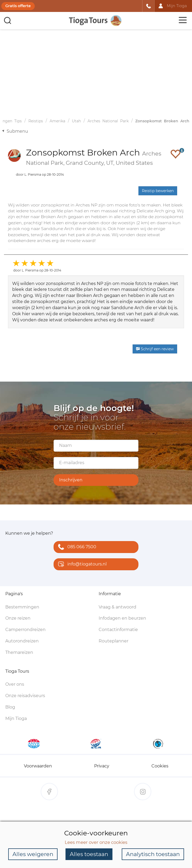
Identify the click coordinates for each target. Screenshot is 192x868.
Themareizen (19, 652)
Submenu (17, 131)
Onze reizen (18, 618)
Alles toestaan (89, 854)
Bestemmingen (22, 607)
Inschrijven (71, 480)
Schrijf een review (155, 349)
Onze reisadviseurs (25, 696)
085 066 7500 (76, 547)
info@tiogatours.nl (81, 565)
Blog (10, 707)
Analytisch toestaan (153, 854)
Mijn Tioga (16, 718)
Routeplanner (114, 641)
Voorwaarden (38, 766)
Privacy (102, 766)
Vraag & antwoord (117, 607)
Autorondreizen (22, 641)
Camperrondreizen (25, 630)
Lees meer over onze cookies (96, 842)
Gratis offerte (18, 6)
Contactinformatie (118, 630)
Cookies (160, 766)
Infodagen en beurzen (122, 618)
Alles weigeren (33, 854)
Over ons (15, 684)
